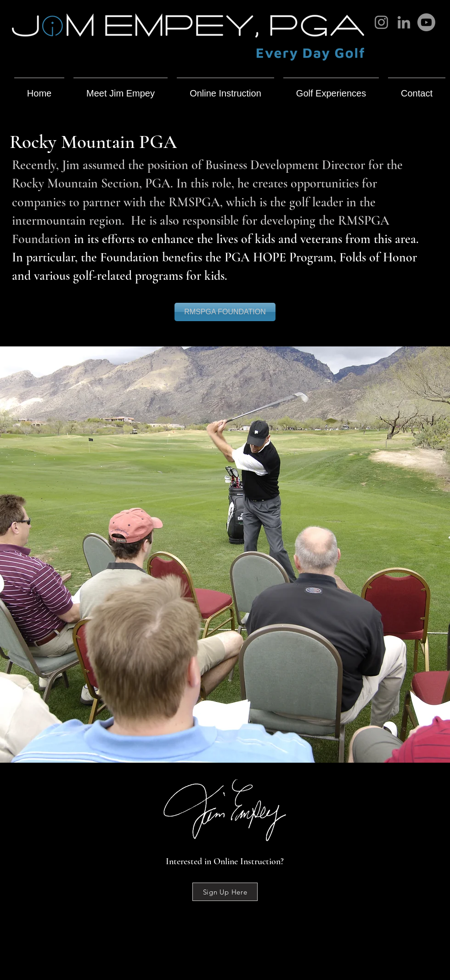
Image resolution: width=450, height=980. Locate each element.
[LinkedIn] (404, 22)
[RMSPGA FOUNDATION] (225, 312)
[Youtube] (426, 22)
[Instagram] (381, 22)
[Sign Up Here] (225, 892)
